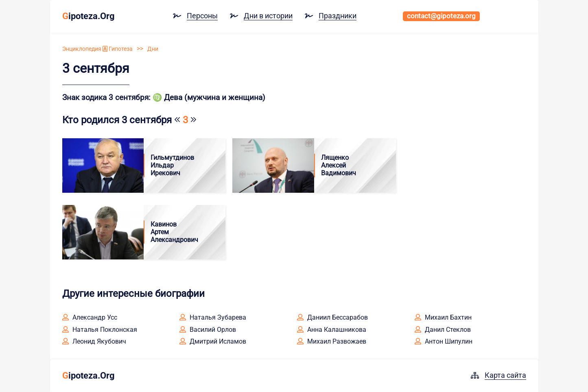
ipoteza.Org (89, 16)
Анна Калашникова (332, 330)
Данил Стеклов (443, 330)
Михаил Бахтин (443, 317)
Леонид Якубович (94, 341)
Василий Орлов (208, 330)
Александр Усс (90, 317)
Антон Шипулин (444, 341)
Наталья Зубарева (213, 317)
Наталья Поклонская (100, 330)
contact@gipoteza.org (441, 16)
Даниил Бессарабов (332, 317)
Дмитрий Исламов (213, 341)
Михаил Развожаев (332, 341)
